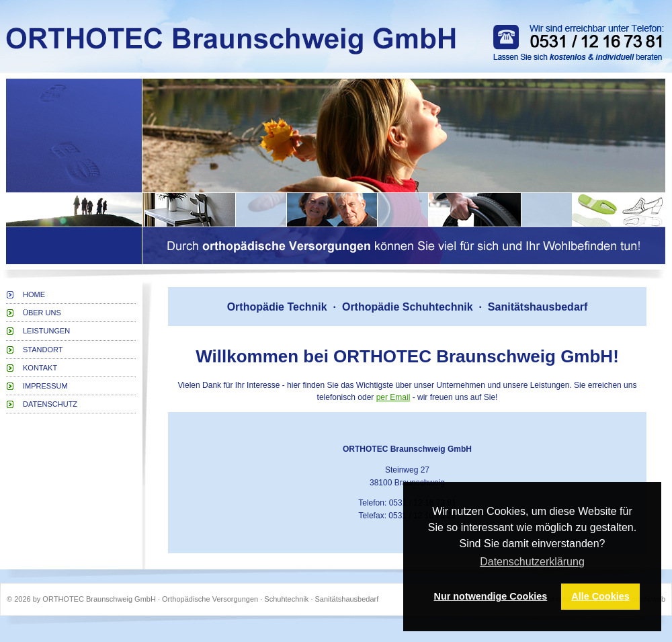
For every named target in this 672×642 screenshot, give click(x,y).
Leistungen (46, 331)
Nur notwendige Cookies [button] (491, 596)
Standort (43, 350)
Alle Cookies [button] (600, 596)
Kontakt (40, 368)
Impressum (45, 386)
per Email (393, 397)
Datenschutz (50, 404)
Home (34, 294)
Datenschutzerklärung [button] (532, 562)
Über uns (42, 313)
